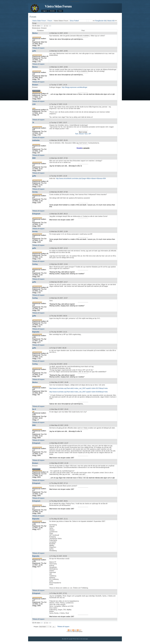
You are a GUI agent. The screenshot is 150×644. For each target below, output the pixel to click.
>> (50, 26)
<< (42, 26)
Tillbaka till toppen (38, 48)
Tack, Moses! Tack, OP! (83, 134)
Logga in (45, 11)
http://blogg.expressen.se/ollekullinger (75, 87)
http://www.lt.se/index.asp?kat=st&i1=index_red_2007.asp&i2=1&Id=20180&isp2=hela (78, 392)
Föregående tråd (101, 21)
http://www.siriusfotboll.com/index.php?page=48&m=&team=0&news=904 (81, 178)
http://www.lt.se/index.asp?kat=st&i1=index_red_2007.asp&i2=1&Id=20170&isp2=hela (78, 388)
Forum (60, 11)
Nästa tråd (111, 21)
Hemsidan (52, 11)
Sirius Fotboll (74, 21)
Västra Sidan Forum (58, 6)
